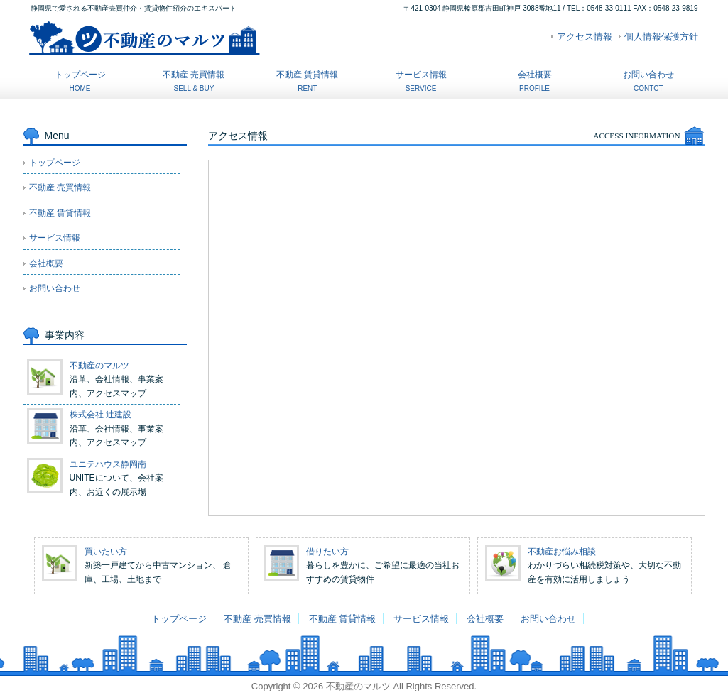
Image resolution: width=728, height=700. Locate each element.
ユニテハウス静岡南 (108, 464)
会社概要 (534, 81)
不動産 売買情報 (194, 81)
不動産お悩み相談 (562, 552)
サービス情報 (421, 81)
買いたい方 (106, 552)
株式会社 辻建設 (100, 415)
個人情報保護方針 (661, 37)
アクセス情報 (585, 37)
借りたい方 (327, 552)
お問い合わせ (648, 81)
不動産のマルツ (99, 366)
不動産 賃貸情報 (307, 81)
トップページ (80, 81)
